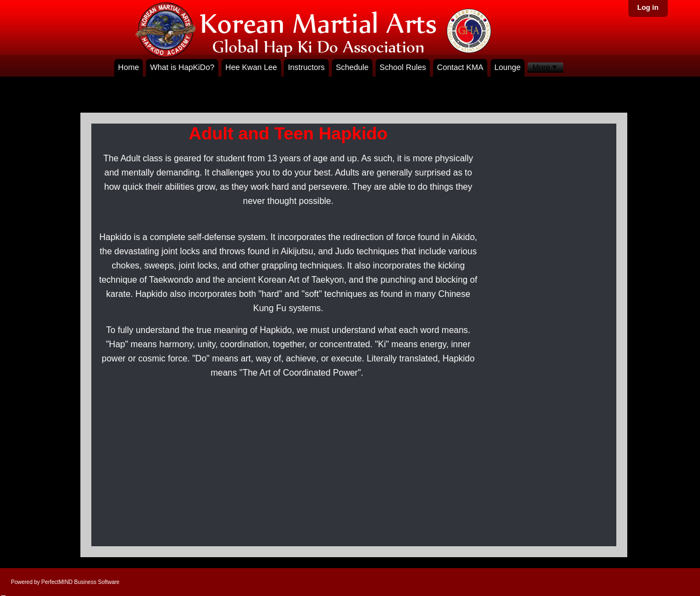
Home (129, 67)
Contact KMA (460, 67)
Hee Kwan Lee (251, 67)
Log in (648, 7)
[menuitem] (546, 68)
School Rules (403, 67)
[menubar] (546, 68)
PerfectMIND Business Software (81, 582)
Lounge (507, 67)
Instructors (307, 67)
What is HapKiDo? (182, 67)
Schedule (352, 67)
